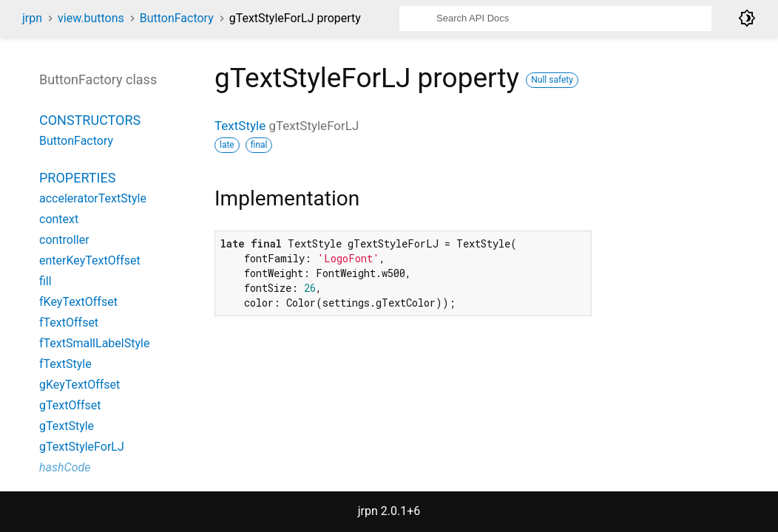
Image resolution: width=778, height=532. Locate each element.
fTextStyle (65, 364)
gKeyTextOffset (80, 385)
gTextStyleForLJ (82, 447)
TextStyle (240, 126)
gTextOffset (70, 405)
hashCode (65, 467)
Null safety (552, 80)
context (59, 219)
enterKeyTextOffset (90, 260)
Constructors (90, 120)
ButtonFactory (177, 18)
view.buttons (91, 18)
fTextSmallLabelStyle (94, 343)
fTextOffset (69, 323)
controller (64, 240)
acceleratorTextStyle (93, 198)
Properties (77, 178)
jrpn (32, 18)
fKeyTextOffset (78, 302)
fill (45, 281)
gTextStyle (67, 426)
